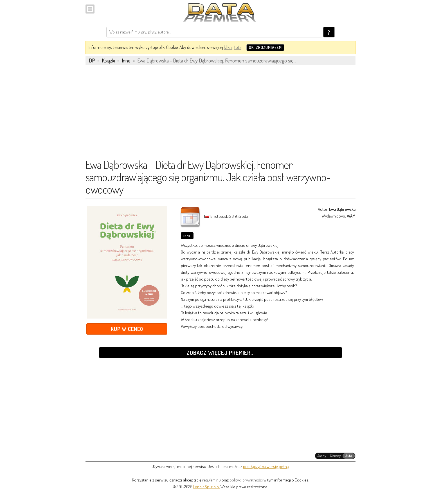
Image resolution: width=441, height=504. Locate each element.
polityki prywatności (246, 480)
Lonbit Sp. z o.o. (206, 487)
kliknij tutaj (233, 47)
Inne (187, 236)
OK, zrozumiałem (265, 47)
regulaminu (211, 480)
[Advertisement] (220, 115)
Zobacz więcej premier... (221, 353)
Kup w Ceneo (127, 329)
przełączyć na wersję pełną (266, 466)
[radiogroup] (335, 456)
